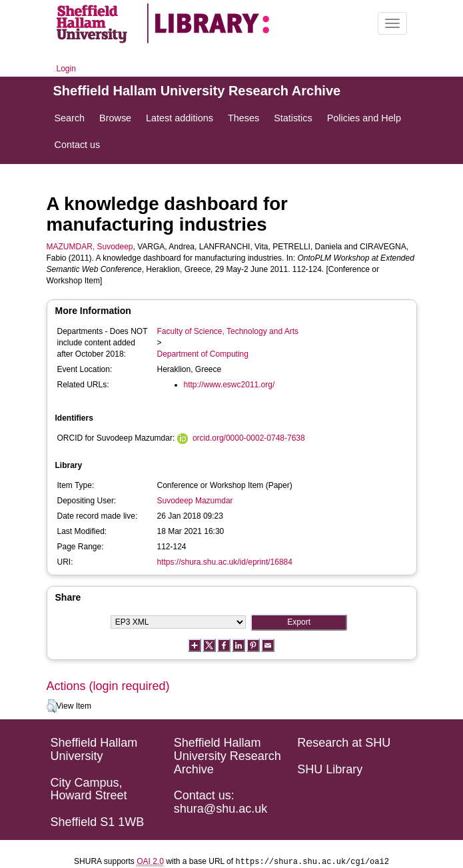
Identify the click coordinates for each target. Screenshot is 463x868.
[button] (52, 706)
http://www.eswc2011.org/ (230, 385)
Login (66, 69)
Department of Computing (203, 354)
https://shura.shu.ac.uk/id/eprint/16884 (225, 562)
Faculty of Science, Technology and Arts (228, 331)
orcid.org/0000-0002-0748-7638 (249, 438)
